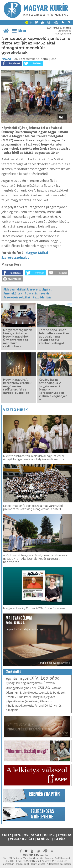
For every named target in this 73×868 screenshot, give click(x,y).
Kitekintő (65, 835)
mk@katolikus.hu (31, 861)
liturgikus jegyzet (44, 697)
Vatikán (57, 688)
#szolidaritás (42, 297)
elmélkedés (30, 693)
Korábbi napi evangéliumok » (54, 663)
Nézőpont (44, 839)
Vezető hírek (15, 410)
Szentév (11, 697)
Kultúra (60, 839)
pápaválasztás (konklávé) (22, 701)
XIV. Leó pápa (46, 678)
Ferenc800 (41, 706)
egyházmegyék (18, 678)
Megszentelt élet (22, 839)
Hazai (6, 59)
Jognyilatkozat (38, 864)
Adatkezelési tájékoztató (59, 864)
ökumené (14, 692)
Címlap (6, 835)
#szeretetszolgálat (17, 297)
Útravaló (49, 683)
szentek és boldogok (52, 693)
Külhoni (50, 835)
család (44, 687)
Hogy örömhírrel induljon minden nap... (25, 623)
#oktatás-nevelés (37, 293)
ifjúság (10, 683)
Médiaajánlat (23, 864)
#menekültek (13, 293)
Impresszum (8, 864)
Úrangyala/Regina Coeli (21, 688)
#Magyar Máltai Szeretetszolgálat (27, 289)
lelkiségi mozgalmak (29, 683)
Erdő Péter (24, 697)
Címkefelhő (14, 672)
